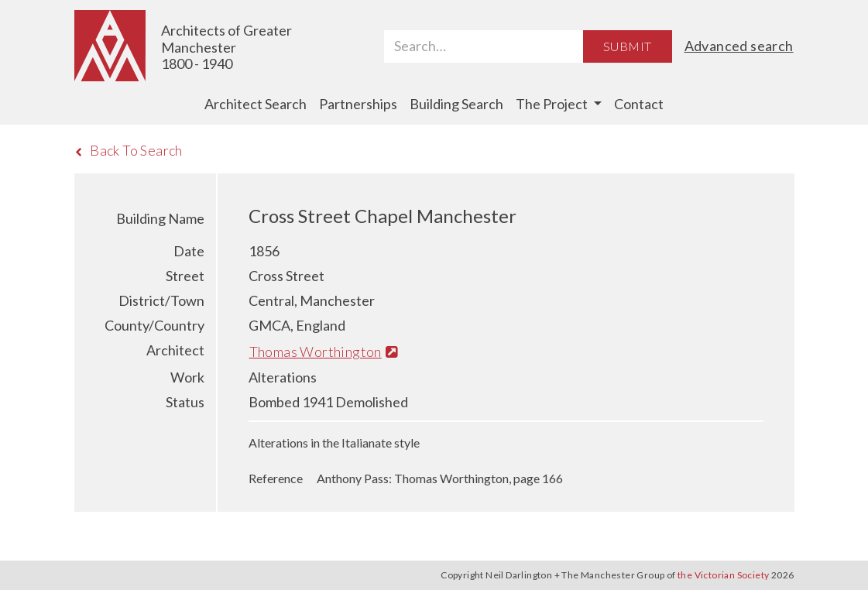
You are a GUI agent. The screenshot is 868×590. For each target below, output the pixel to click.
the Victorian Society (723, 575)
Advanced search (739, 46)
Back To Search (129, 150)
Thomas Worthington (324, 352)
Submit (627, 46)
